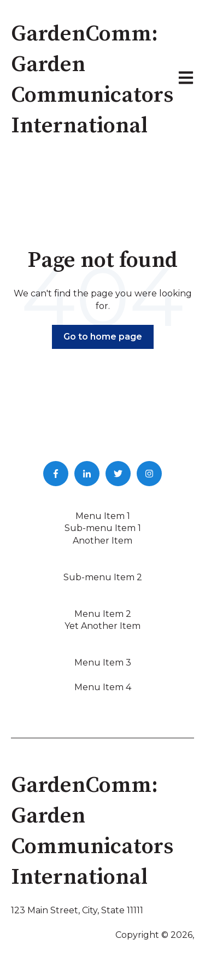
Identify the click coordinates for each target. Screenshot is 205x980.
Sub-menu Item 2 (103, 577)
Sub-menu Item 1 (103, 528)
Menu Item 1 (103, 516)
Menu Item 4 (103, 687)
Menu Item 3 (103, 663)
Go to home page (103, 337)
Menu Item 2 (103, 614)
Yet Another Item (102, 626)
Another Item (102, 541)
